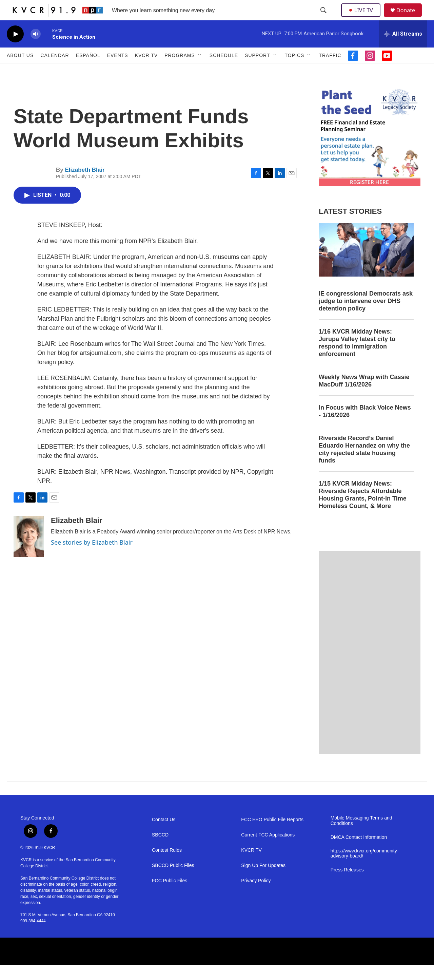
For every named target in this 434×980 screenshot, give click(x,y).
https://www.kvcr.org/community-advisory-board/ (365, 869)
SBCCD (160, 850)
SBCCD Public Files (173, 881)
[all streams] (403, 49)
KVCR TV (146, 71)
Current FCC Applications (268, 850)
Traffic (330, 71)
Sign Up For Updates (263, 881)
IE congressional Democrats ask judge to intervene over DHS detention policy (366, 316)
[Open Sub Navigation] (200, 71)
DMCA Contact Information (359, 853)
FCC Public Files (170, 896)
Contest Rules (167, 865)
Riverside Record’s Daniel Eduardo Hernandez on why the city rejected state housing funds (364, 465)
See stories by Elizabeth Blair (92, 558)
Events (118, 71)
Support (257, 71)
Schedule (224, 71)
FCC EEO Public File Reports (272, 835)
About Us (20, 71)
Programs (180, 71)
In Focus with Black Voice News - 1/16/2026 (365, 427)
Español (88, 71)
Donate (410, 18)
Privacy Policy (256, 896)
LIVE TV (363, 18)
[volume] (36, 49)
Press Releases (347, 885)
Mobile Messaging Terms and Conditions (361, 836)
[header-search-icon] (324, 18)
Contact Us (164, 835)
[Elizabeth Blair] (29, 552)
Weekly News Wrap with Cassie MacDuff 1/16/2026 (364, 396)
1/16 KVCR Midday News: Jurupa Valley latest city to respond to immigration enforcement (357, 358)
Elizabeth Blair (85, 185)
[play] (15, 49)
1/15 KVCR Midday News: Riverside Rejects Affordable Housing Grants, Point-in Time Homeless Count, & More (363, 510)
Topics (295, 71)
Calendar (55, 71)
